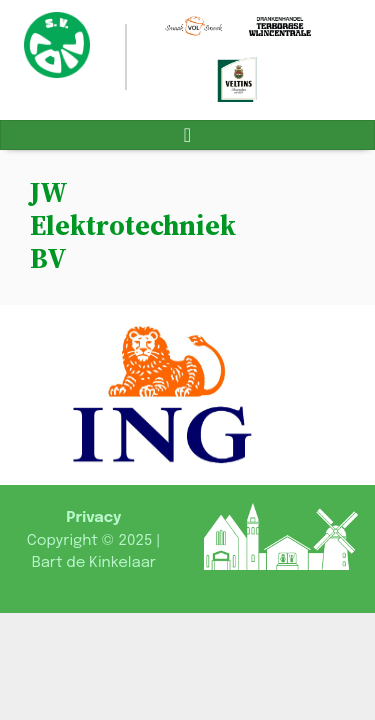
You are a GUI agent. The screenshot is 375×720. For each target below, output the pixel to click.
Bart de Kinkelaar (94, 563)
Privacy (93, 518)
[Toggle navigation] (187, 135)
